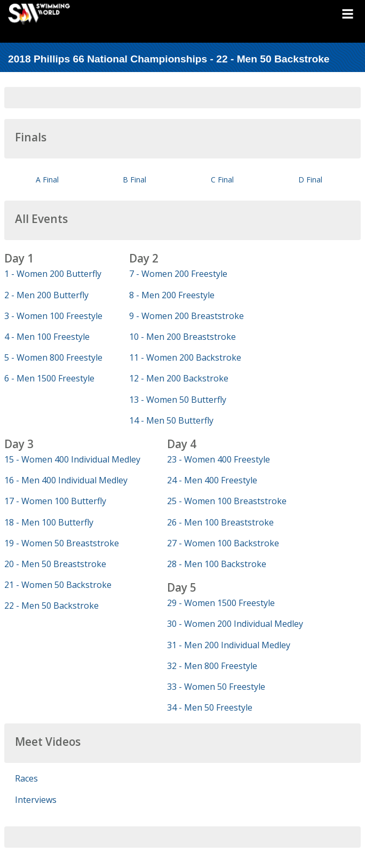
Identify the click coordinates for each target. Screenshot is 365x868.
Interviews (36, 800)
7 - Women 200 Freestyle (178, 274)
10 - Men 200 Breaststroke (182, 337)
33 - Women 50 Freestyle (216, 687)
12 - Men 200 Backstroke (179, 378)
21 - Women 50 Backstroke (58, 585)
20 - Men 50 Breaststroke (55, 564)
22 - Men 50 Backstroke (51, 606)
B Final (134, 180)
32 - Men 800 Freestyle (212, 666)
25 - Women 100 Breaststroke (227, 501)
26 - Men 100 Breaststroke (220, 522)
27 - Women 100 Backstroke (223, 543)
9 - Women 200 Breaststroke (187, 316)
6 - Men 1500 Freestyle (49, 378)
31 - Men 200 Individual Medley (229, 645)
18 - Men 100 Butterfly (49, 522)
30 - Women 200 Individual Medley (235, 624)
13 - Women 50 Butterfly (178, 400)
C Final (222, 180)
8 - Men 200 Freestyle (172, 295)
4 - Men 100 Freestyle (47, 337)
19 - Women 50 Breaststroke (62, 543)
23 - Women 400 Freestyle (219, 459)
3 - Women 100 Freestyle (53, 316)
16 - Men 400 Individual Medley (66, 480)
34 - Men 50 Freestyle (210, 707)
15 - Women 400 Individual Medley (72, 459)
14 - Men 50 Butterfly (171, 420)
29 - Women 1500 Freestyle (221, 603)
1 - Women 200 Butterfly (53, 274)
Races (26, 778)
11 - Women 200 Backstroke (185, 357)
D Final (310, 180)
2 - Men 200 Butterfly (46, 295)
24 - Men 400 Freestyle (212, 480)
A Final (47, 180)
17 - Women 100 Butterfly (55, 501)
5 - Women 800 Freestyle (53, 357)
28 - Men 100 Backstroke (217, 564)
